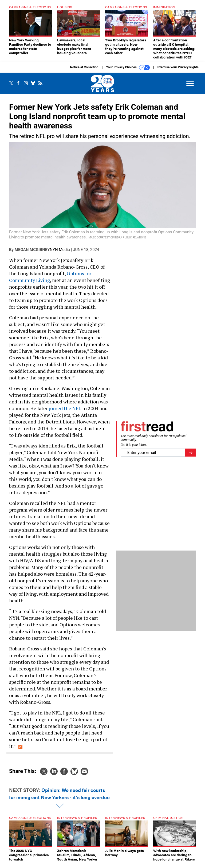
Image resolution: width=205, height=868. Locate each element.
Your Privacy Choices (128, 72)
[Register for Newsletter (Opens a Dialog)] (190, 457)
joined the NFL (65, 412)
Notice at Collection (84, 71)
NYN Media (60, 254)
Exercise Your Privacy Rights (178, 71)
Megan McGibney (32, 254)
